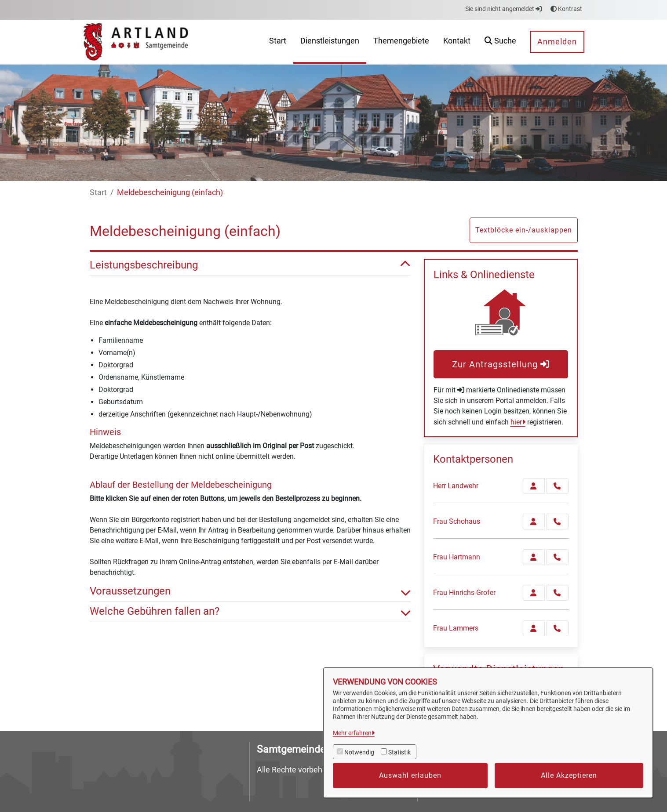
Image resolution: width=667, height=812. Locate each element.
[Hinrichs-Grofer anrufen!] (558, 593)
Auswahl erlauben (410, 775)
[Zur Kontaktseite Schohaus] (534, 522)
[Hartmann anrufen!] (558, 557)
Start (98, 192)
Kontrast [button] (566, 9)
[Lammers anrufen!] (558, 628)
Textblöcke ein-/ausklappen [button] (524, 230)
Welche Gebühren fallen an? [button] (250, 611)
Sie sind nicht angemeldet (503, 9)
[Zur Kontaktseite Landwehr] (534, 486)
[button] (500, 42)
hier (516, 422)
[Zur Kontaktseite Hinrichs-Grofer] (534, 593)
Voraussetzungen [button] (250, 591)
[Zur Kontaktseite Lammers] (534, 628)
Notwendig (359, 752)
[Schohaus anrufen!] (558, 522)
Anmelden (557, 42)
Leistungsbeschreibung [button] (250, 265)
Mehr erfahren (352, 733)
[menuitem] (278, 42)
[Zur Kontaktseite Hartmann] (534, 557)
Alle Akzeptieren (569, 775)
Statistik (399, 752)
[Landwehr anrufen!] (558, 486)
